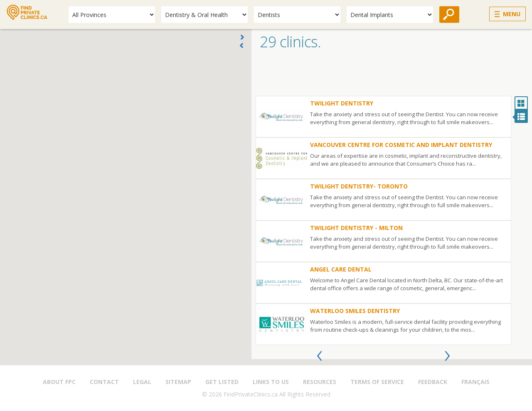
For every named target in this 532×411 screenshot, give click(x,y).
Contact (104, 382)
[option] (383, 220)
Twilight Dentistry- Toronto (359, 186)
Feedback (433, 382)
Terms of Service (377, 382)
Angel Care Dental (341, 269)
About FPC (59, 382)
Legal (142, 382)
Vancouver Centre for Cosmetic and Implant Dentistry (401, 145)
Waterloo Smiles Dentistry (355, 311)
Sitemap (178, 382)
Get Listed (222, 382)
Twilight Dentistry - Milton (356, 228)
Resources (320, 382)
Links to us (271, 382)
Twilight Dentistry (342, 103)
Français (475, 382)
